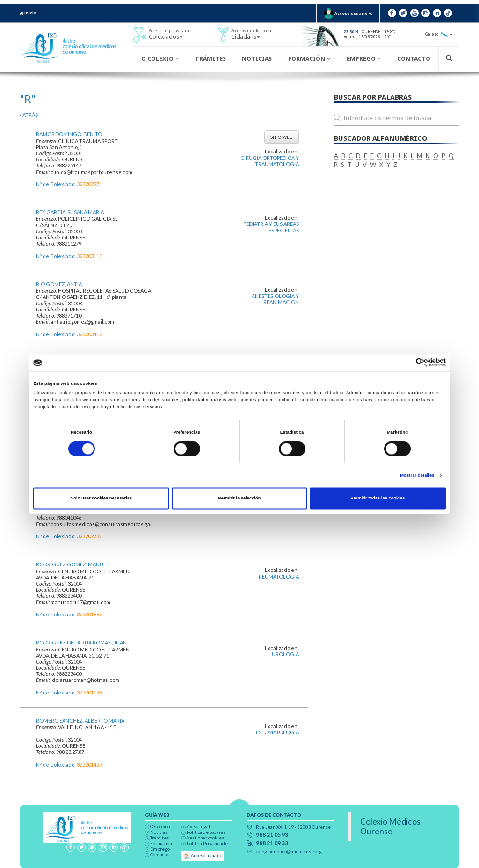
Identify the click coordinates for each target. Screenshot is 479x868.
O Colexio (160, 59)
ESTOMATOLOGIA (277, 732)
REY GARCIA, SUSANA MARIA (70, 212)
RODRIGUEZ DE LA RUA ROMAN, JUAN (81, 642)
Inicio (28, 13)
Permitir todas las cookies (377, 499)
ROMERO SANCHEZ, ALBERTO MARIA (80, 720)
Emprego (364, 59)
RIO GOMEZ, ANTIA (59, 284)
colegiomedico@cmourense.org (289, 851)
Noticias (257, 59)
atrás (29, 115)
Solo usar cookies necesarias (101, 499)
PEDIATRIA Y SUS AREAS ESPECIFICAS (271, 227)
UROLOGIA (285, 654)
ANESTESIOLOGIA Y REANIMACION (275, 299)
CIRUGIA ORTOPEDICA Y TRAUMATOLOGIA (270, 161)
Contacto (414, 59)
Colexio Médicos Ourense (390, 826)
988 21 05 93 (272, 835)
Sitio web (282, 137)
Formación (309, 59)
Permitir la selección (239, 499)
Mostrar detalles (417, 475)
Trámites (210, 59)
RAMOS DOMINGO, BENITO (69, 134)
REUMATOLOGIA (279, 576)
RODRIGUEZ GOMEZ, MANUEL (73, 564)
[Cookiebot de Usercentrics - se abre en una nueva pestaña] (405, 363)
